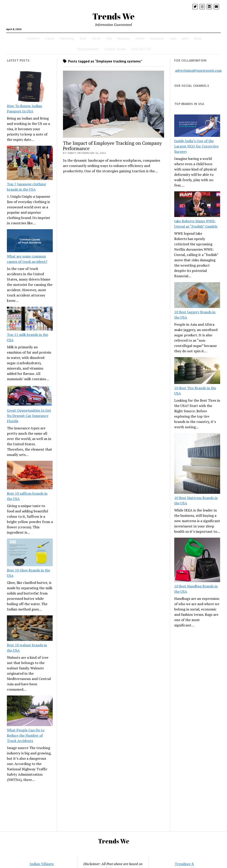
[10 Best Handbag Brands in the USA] (197, 561)
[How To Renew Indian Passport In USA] (30, 87)
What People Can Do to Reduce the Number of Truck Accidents (26, 735)
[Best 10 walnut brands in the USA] (30, 629)
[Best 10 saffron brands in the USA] (30, 476)
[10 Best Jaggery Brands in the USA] (197, 296)
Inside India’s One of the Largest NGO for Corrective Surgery (196, 146)
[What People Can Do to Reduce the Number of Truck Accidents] (30, 711)
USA (109, 38)
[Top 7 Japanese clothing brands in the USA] (30, 164)
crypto (50, 38)
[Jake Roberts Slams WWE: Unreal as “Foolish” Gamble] (197, 205)
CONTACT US (141, 49)
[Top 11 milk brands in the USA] (30, 319)
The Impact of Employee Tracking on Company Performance (112, 146)
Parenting (67, 38)
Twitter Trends (115, 49)
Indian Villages (42, 864)
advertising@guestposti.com (198, 70)
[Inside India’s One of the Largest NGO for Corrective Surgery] (197, 126)
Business (124, 38)
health (32, 38)
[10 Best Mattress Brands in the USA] (197, 464)
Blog (198, 38)
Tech (83, 38)
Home (140, 38)
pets (185, 38)
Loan (173, 38)
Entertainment (88, 49)
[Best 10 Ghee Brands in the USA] (30, 553)
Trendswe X (184, 864)
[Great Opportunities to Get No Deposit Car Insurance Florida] (30, 396)
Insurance (157, 38)
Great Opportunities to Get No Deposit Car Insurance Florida (29, 416)
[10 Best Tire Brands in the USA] (197, 371)
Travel (96, 38)
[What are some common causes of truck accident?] (30, 241)
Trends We (113, 16)
